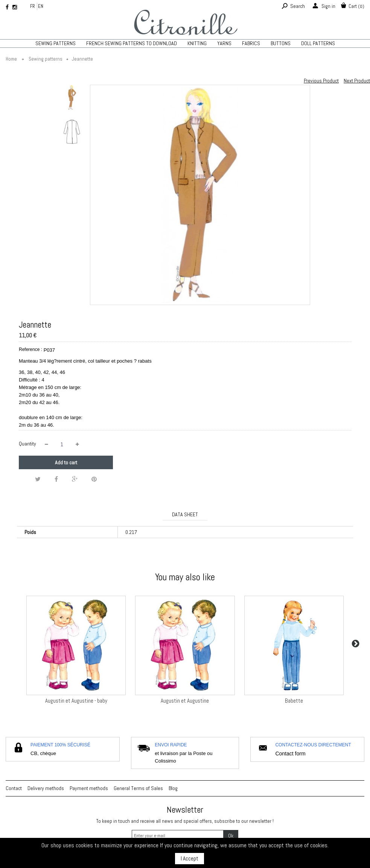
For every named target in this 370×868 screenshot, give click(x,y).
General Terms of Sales (138, 788)
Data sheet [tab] (185, 514)
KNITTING (197, 43)
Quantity (27, 444)
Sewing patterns (56, 43)
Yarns (224, 43)
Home (11, 59)
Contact (14, 788)
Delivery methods (46, 788)
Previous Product (321, 81)
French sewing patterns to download (132, 43)
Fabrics (251, 43)
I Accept (190, 858)
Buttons (281, 43)
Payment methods (89, 788)
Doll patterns (318, 43)
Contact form (290, 754)
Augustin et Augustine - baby (76, 701)
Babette (294, 701)
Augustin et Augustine (185, 701)
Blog (173, 788)
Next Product (357, 81)
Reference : (30, 349)
